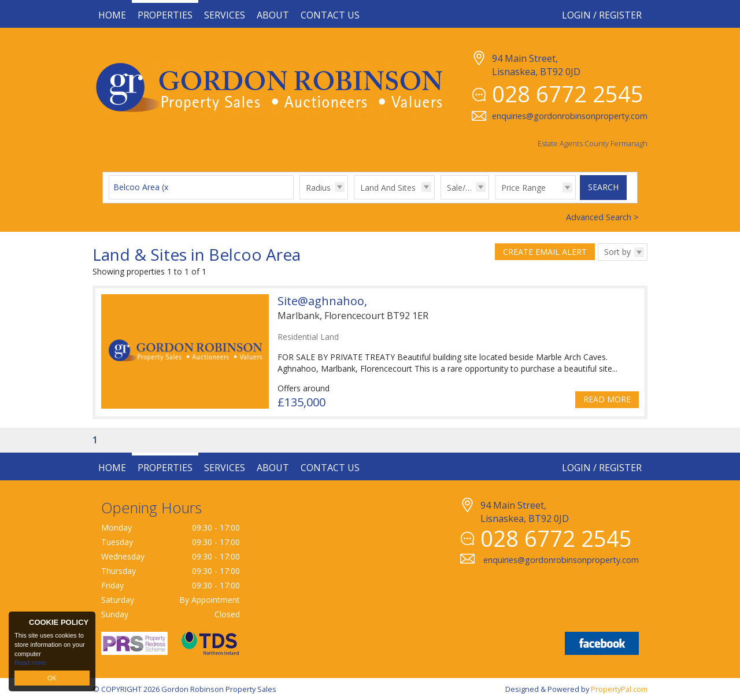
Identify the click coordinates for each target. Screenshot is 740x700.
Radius (318, 188)
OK (52, 678)
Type (354, 199)
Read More (607, 399)
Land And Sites (388, 188)
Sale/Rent (465, 188)
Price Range (523, 188)
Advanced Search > (602, 217)
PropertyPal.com (619, 689)
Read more (30, 662)
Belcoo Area (142, 187)
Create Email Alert (545, 252)
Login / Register (602, 15)
